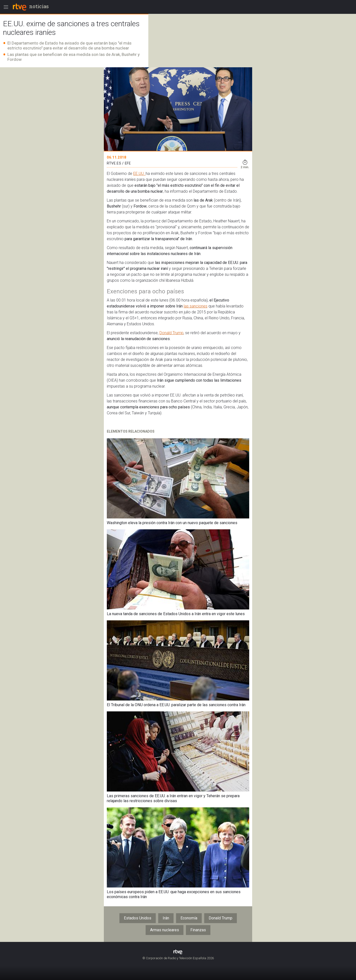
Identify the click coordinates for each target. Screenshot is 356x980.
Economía (189, 918)
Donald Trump (171, 333)
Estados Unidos (138, 918)
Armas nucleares (165, 930)
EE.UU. (139, 174)
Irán (166, 918)
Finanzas (198, 930)
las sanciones (196, 306)
